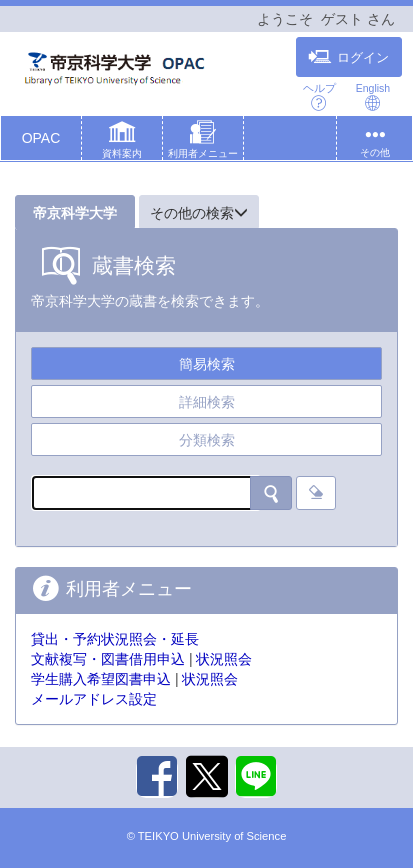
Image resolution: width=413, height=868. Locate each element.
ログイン (348, 57)
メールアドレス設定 (94, 699)
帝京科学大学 (75, 213)
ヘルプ (319, 96)
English (373, 96)
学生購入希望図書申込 (101, 679)
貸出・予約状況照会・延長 (115, 639)
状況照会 (224, 659)
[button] (122, 142)
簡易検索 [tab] (207, 364)
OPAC (41, 138)
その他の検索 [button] (199, 213)
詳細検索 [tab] (207, 402)
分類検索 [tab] (207, 440)
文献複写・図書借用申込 (108, 659)
